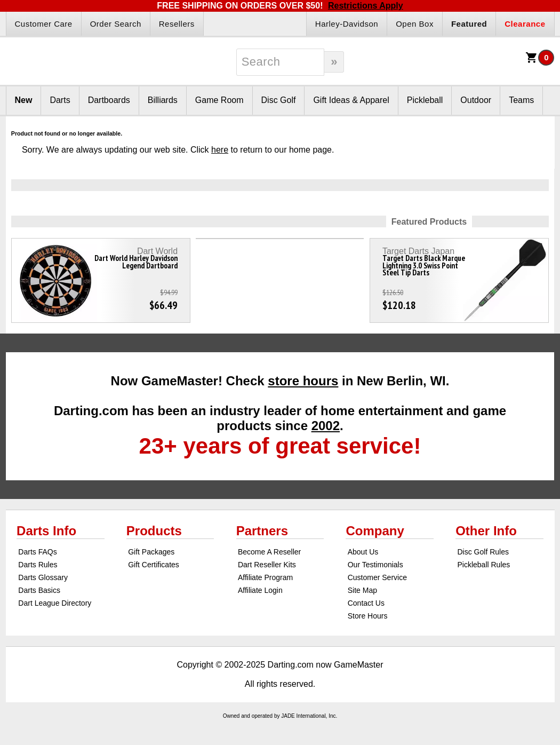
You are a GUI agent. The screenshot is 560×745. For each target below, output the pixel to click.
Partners (262, 531)
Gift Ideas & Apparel (351, 100)
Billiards (163, 100)
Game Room (219, 100)
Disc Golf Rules (483, 552)
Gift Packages (151, 552)
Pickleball (425, 100)
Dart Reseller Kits (267, 565)
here (220, 150)
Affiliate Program (265, 577)
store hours (303, 381)
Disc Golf (279, 100)
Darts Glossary (43, 577)
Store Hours (368, 616)
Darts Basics (39, 590)
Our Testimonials (375, 565)
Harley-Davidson (347, 24)
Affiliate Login (260, 590)
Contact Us (366, 603)
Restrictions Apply (366, 6)
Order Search (116, 24)
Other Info (486, 531)
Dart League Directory (55, 603)
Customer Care (44, 24)
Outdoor (476, 100)
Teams (521, 100)
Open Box (415, 24)
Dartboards (109, 100)
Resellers (177, 24)
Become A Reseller (269, 552)
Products (154, 531)
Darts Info (46, 531)
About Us (363, 552)
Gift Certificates (154, 565)
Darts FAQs (37, 552)
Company (375, 531)
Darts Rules (38, 565)
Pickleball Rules (483, 565)
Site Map (362, 590)
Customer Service (377, 577)
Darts (60, 100)
